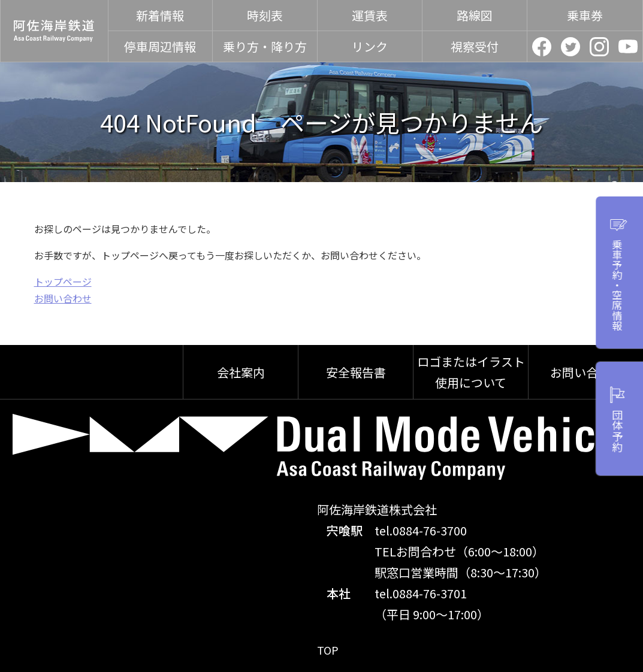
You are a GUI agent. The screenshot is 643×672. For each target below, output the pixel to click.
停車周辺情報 (160, 46)
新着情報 (160, 15)
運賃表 (370, 15)
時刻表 (265, 15)
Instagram (599, 47)
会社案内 (241, 372)
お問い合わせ (63, 298)
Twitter (570, 47)
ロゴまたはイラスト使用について (471, 372)
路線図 (475, 15)
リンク (370, 46)
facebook (542, 47)
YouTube (628, 47)
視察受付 (475, 46)
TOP (329, 650)
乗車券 (585, 15)
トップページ (63, 281)
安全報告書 (356, 372)
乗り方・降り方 (265, 46)
